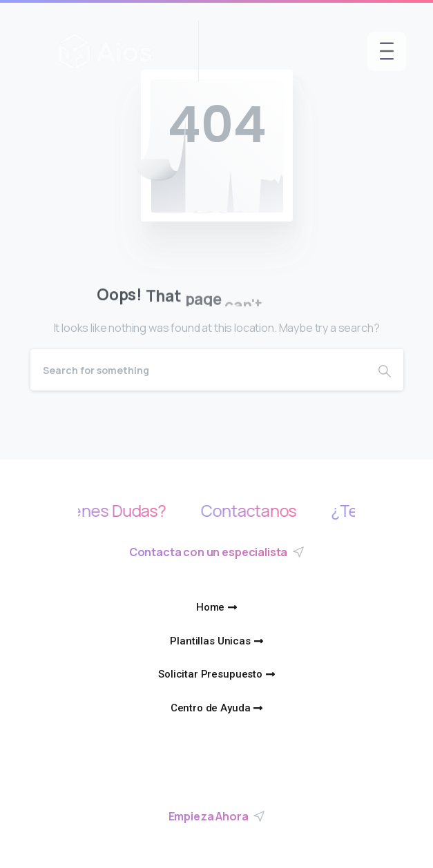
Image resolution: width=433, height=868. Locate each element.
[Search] (198, 370)
